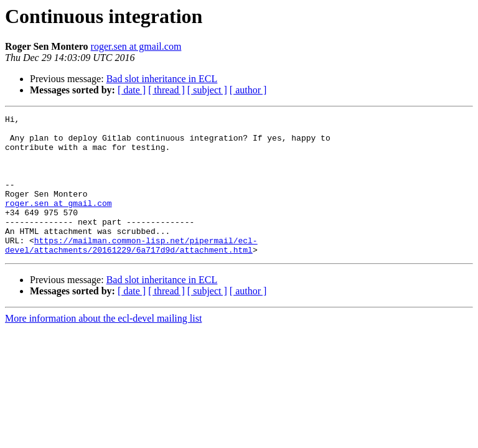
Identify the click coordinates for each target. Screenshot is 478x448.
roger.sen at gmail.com (136, 46)
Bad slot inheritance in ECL (162, 79)
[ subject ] (207, 90)
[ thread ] (166, 90)
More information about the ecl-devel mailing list (103, 346)
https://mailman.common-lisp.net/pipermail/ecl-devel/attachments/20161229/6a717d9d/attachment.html (131, 272)
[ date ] (132, 90)
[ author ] (248, 90)
